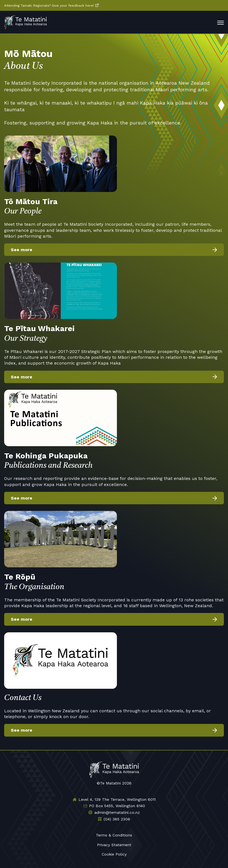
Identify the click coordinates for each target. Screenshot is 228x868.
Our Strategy (114, 333)
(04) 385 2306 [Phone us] (117, 819)
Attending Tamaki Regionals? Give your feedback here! (49, 6)
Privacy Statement (114, 845)
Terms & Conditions (114, 835)
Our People (114, 206)
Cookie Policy (114, 854)
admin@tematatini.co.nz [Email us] (117, 812)
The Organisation (114, 581)
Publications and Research (114, 460)
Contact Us (23, 698)
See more (22, 250)
